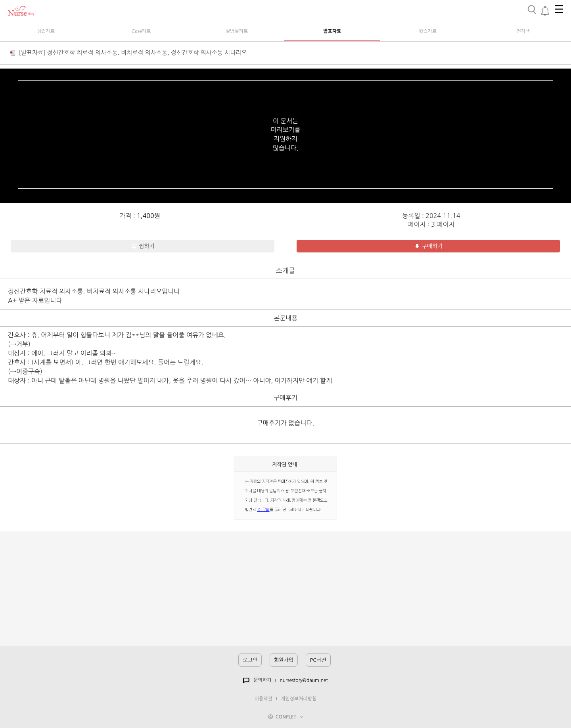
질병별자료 (237, 31)
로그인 (250, 660)
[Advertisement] (285, 591)
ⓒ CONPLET (285, 717)
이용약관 (263, 699)
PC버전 (318, 660)
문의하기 (257, 680)
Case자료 (141, 31)
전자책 (523, 31)
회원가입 (284, 660)
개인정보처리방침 (299, 699)
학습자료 (428, 31)
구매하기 (428, 246)
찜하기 (143, 246)
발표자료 (332, 31)
